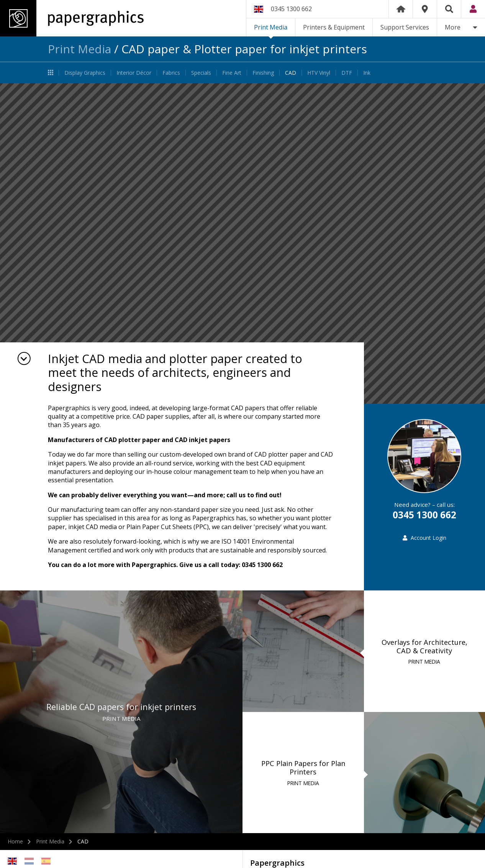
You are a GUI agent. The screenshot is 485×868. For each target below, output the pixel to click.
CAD (291, 73)
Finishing (263, 73)
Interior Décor (134, 73)
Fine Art (232, 73)
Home (401, 9)
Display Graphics (85, 73)
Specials (201, 73)
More (453, 27)
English (12, 861)
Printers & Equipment (334, 27)
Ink (367, 73)
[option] (242, 243)
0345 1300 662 (291, 9)
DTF (347, 73)
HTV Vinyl (319, 73)
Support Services (405, 27)
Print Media (271, 27)
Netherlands (29, 861)
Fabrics (171, 73)
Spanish (46, 861)
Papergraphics (72, 18)
